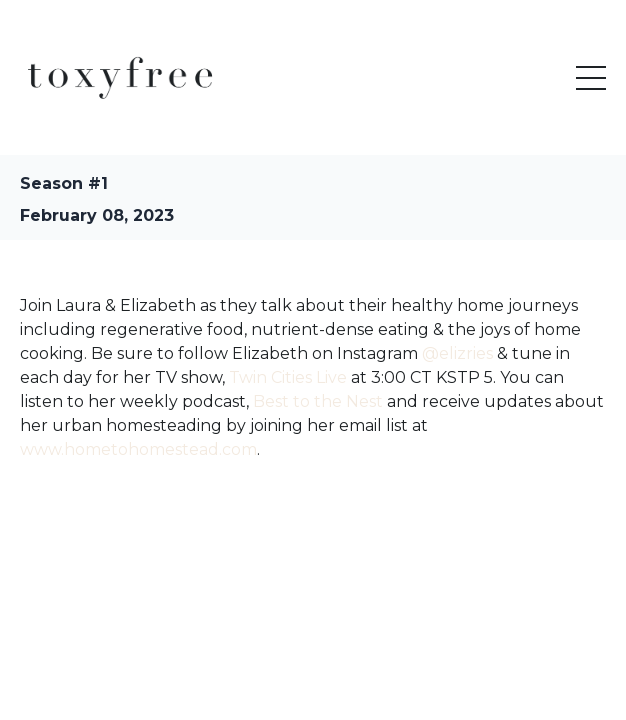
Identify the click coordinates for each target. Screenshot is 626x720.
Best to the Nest (318, 401)
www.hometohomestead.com (138, 449)
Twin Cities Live (288, 377)
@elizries (457, 353)
